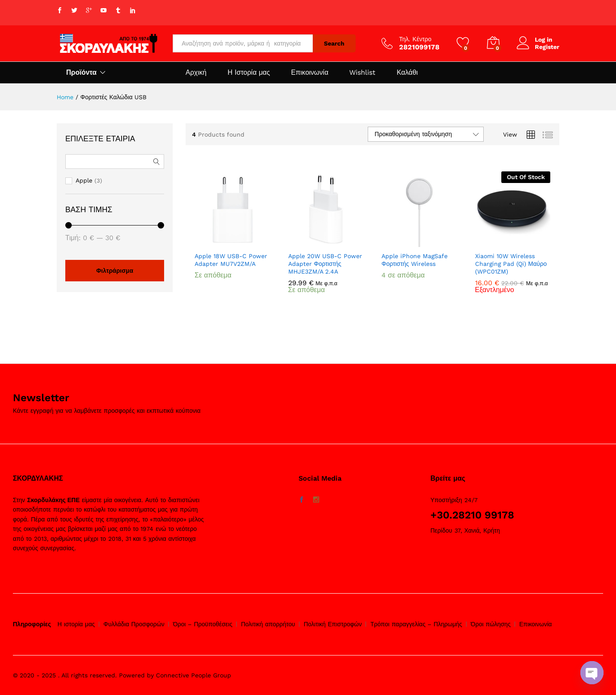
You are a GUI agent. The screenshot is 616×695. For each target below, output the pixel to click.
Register (547, 47)
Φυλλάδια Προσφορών (134, 624)
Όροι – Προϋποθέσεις (203, 624)
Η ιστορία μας (76, 624)
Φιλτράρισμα (115, 271)
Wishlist (362, 73)
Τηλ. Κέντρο (415, 39)
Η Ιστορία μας (249, 73)
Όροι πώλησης (491, 624)
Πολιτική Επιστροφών (333, 624)
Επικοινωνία (310, 73)
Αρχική (196, 73)
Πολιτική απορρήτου (268, 624)
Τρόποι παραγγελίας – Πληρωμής (416, 624)
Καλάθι (407, 73)
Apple (84, 180)
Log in (535, 40)
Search (334, 43)
